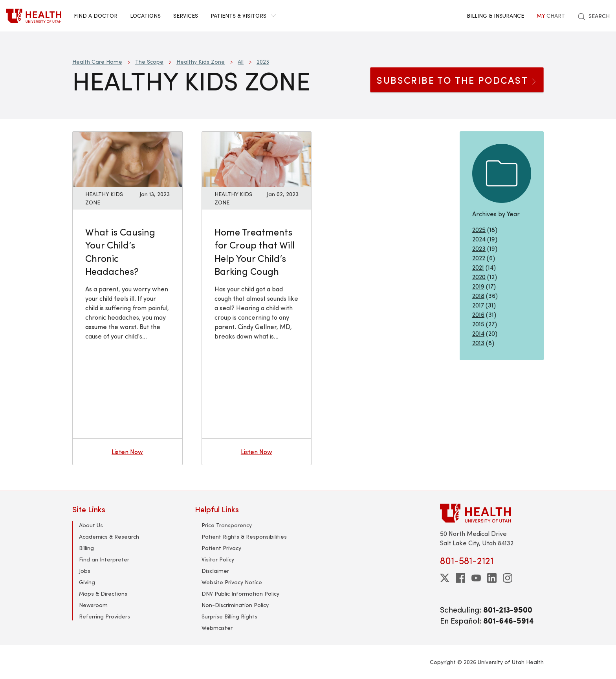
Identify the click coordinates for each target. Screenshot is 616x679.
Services (186, 16)
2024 (479, 239)
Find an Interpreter (104, 559)
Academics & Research (109, 536)
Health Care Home (97, 62)
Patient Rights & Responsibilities (244, 536)
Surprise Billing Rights (229, 616)
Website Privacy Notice (232, 582)
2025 (479, 229)
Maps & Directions (103, 593)
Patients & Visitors (243, 16)
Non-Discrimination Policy (235, 605)
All (241, 62)
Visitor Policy (218, 559)
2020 (479, 277)
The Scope (149, 62)
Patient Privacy (221, 548)
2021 (478, 267)
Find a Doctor (96, 16)
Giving (87, 582)
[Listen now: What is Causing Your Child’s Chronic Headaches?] (127, 158)
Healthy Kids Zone (201, 62)
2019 (478, 286)
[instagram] (508, 578)
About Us (91, 525)
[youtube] (476, 578)
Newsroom (93, 605)
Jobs (85, 571)
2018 (478, 295)
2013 (478, 343)
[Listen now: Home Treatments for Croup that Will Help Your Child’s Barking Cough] (257, 158)
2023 (263, 62)
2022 (479, 258)
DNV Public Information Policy (240, 593)
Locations (145, 16)
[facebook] (460, 578)
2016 (478, 314)
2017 (478, 305)
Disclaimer (215, 571)
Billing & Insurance (495, 16)
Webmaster (217, 628)
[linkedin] (492, 578)
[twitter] (445, 578)
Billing (86, 548)
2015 (478, 324)
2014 (478, 333)
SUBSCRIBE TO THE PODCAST (457, 80)
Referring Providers (104, 616)
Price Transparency (227, 525)
